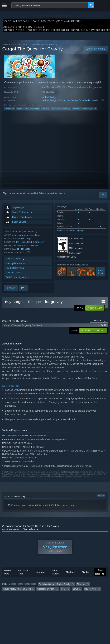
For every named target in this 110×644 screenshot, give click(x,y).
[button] (95, 310)
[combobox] (50, 5)
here (59, 507)
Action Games (21, 47)
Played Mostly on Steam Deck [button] (17, 591)
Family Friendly (33, 111)
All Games (7, 47)
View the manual (15, 261)
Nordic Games (99, 102)
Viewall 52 (101, 274)
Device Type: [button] (90, 591)
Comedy (46, 111)
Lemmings (88, 111)
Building (67, 111)
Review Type (8, 574)
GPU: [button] (75, 591)
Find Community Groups (17, 279)
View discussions (14, 275)
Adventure (10, 111)
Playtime (70, 574)
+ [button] (95, 111)
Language (40, 574)
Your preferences (31, 531)
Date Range (55, 574)
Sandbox (77, 111)
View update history (15, 265)
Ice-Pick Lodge (49, 99)
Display (85, 574)
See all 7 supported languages (71, 233)
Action (15, 237)
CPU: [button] (64, 591)
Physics (20, 111)
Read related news (15, 270)
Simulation (56, 111)
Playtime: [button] (81, 586)
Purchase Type (23, 574)
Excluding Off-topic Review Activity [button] (54, 586)
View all (101, 497)
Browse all (99, 323)
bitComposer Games (68, 102)
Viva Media (85, 102)
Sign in (6, 195)
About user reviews (11, 531)
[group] (55, 589)
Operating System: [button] (46, 591)
